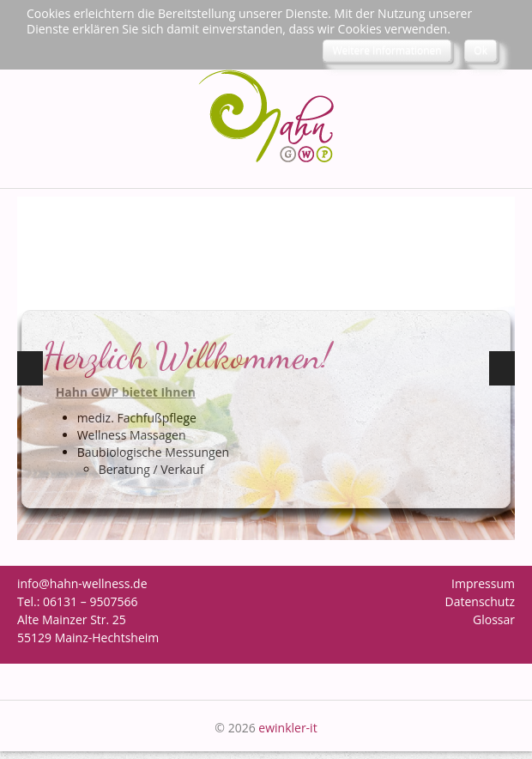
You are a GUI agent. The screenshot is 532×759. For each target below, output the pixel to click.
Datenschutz (480, 601)
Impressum (483, 583)
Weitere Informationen (387, 50)
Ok (481, 50)
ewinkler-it (287, 728)
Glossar (494, 619)
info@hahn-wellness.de (82, 583)
